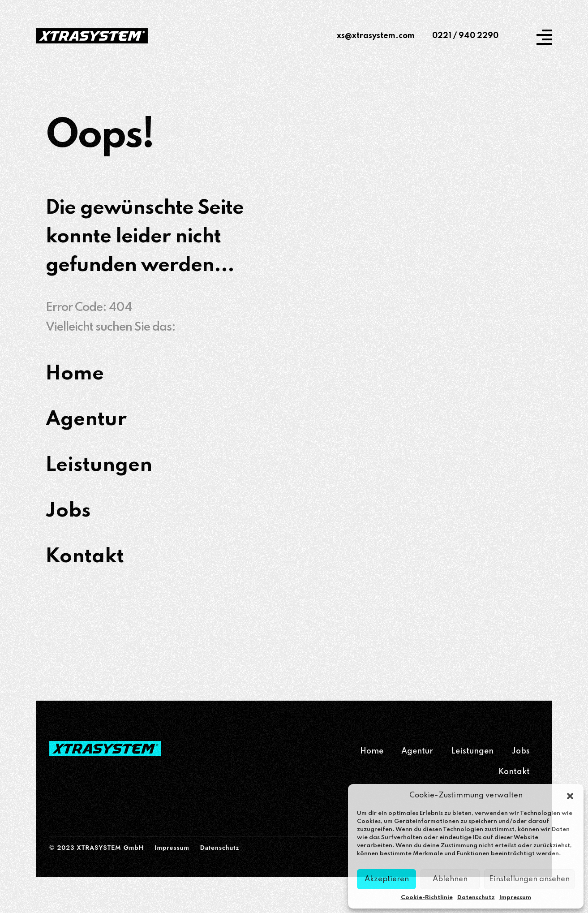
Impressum (515, 898)
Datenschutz (476, 898)
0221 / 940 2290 (465, 36)
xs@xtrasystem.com (376, 36)
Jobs (521, 751)
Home (372, 751)
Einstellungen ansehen (529, 879)
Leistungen (472, 751)
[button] (570, 796)
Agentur (417, 751)
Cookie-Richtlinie (427, 898)
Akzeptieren (387, 879)
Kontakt (514, 772)
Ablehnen (450, 879)
